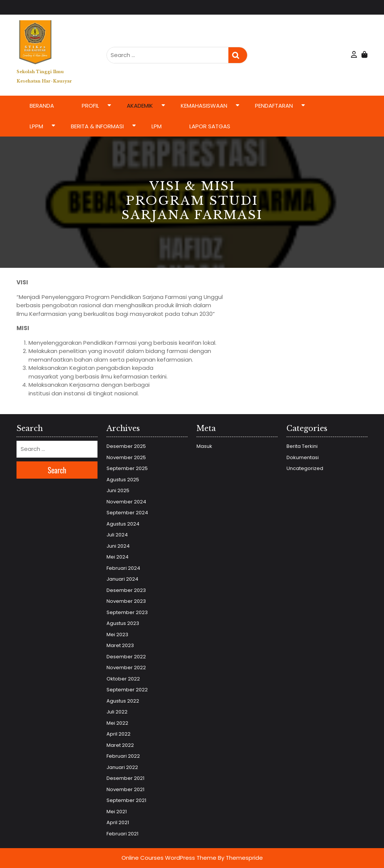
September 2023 (127, 612)
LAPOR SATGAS (210, 126)
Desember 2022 (126, 657)
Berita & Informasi (97, 126)
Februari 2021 (122, 834)
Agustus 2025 (123, 480)
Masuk (204, 446)
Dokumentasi (303, 457)
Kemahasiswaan (204, 106)
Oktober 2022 (123, 679)
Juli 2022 (117, 712)
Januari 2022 (122, 767)
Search (238, 55)
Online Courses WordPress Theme (169, 858)
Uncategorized (305, 468)
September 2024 (127, 513)
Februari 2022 (123, 756)
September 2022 (127, 690)
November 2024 (126, 502)
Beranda (42, 106)
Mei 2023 (117, 634)
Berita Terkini (302, 446)
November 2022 (126, 668)
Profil (90, 106)
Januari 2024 (122, 579)
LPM (157, 126)
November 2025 (126, 457)
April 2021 (118, 822)
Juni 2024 (118, 546)
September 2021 (126, 800)
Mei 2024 (118, 557)
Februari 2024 (123, 568)
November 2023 (126, 601)
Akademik (140, 106)
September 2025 (127, 468)
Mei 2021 (117, 812)
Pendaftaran (274, 106)
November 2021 (125, 789)
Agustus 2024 (123, 524)
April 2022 (118, 734)
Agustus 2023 (123, 623)
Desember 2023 (126, 590)
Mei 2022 (117, 723)
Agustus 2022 (123, 701)
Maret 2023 (120, 645)
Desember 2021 (125, 778)
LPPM (36, 126)
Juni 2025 (118, 490)
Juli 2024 (117, 535)
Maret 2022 (120, 745)
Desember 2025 (126, 446)
